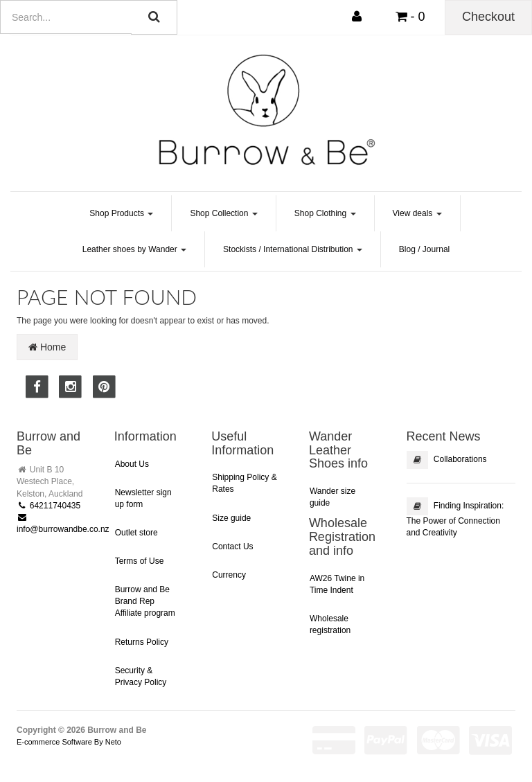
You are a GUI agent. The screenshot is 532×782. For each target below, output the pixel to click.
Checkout (488, 17)
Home (47, 347)
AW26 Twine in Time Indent (337, 584)
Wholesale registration (330, 624)
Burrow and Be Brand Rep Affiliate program (145, 601)
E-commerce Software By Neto (69, 742)
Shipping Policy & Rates (244, 483)
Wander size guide (332, 497)
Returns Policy (142, 642)
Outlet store (136, 533)
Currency (229, 575)
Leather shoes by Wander (134, 249)
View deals (417, 213)
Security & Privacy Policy (141, 676)
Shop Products (121, 213)
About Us (132, 464)
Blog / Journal (424, 249)
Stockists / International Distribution (293, 249)
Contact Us (232, 546)
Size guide (231, 518)
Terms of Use (140, 561)
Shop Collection (223, 213)
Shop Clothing (325, 213)
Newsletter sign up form (143, 498)
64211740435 (48, 506)
